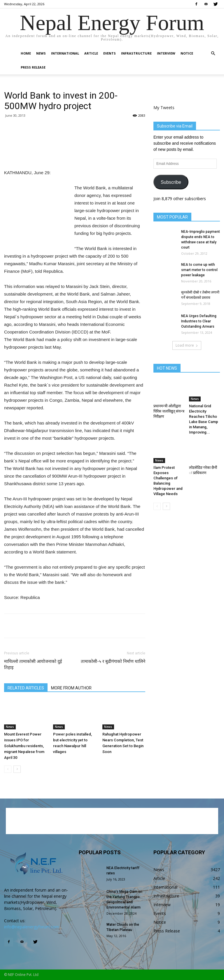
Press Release (33, 67)
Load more (187, 345)
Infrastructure (136, 53)
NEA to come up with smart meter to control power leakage (199, 270)
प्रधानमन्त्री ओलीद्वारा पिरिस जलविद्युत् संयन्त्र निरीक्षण (169, 411)
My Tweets (164, 108)
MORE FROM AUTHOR (71, 688)
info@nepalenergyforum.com (32, 927)
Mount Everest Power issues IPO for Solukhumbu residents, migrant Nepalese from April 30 (24, 746)
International (65, 53)
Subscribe (171, 182)
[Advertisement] (75, 154)
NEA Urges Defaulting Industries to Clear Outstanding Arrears (199, 321)
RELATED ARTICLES (26, 688)
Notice (187, 53)
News (41, 53)
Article (91, 53)
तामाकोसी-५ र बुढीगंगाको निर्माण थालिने (113, 661)
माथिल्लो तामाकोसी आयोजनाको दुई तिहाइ (33, 664)
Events (110, 53)
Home (26, 53)
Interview (166, 53)
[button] (213, 54)
